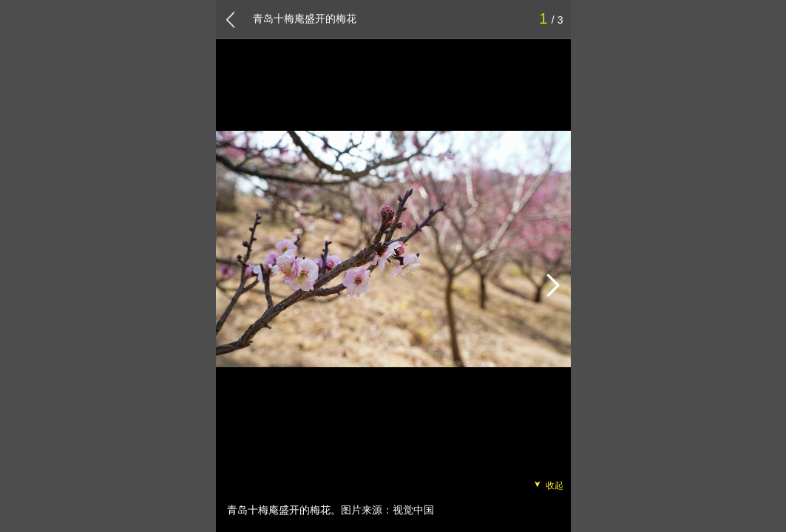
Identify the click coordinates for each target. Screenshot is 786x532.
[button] (553, 286)
